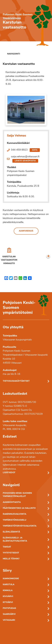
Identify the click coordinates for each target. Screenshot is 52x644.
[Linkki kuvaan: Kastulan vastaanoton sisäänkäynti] (26, 110)
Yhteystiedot (11, 553)
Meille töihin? (11, 559)
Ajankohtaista (12, 502)
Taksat (7, 547)
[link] (11, 54)
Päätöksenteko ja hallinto (19, 508)
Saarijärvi (9, 614)
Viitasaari (9, 620)
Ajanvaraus (26, 231)
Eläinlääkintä (11, 532)
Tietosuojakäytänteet (16, 381)
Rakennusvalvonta (14, 514)
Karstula (9, 585)
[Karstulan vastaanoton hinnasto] (9, 257)
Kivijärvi (8, 597)
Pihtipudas (9, 608)
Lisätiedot (9, 473)
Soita (35, 150)
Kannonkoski (11, 579)
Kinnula (8, 591)
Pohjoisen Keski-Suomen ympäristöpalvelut (17, 495)
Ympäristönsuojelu (14, 520)
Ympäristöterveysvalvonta (20, 526)
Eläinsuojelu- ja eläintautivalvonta (15, 539)
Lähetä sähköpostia (25, 161)
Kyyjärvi (8, 602)
